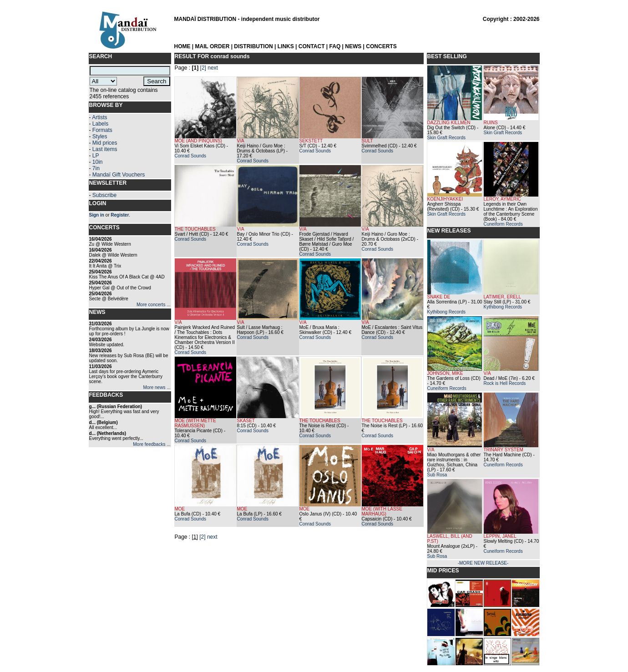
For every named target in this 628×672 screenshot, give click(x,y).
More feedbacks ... (152, 444)
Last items (105, 149)
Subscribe (104, 195)
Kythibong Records (447, 312)
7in (96, 168)
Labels (100, 124)
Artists (99, 117)
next (213, 68)
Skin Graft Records (446, 138)
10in (98, 162)
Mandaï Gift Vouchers (119, 175)
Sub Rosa (437, 475)
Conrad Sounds (191, 156)
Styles (100, 136)
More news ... (157, 387)
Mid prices (105, 143)
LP (96, 156)
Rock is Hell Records (505, 383)
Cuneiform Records (503, 224)
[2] (203, 68)
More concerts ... (153, 305)
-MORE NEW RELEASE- (483, 563)
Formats (102, 130)
